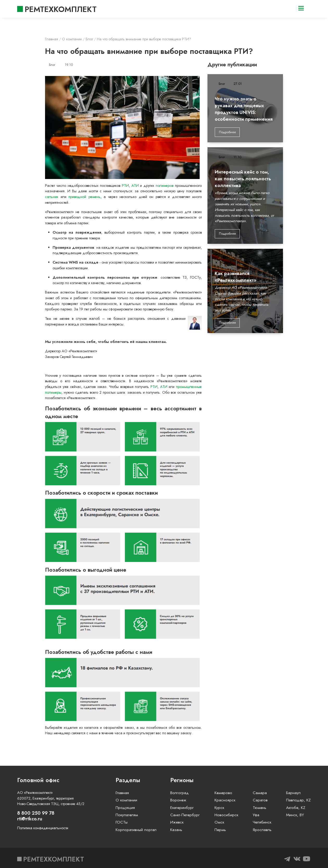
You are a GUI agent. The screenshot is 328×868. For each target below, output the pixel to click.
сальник (52, 197)
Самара (260, 793)
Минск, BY (295, 815)
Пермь (220, 830)
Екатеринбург (182, 808)
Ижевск (177, 822)
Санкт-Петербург (185, 815)
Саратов (260, 800)
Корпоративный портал (136, 830)
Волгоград (179, 793)
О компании (126, 800)
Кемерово (223, 793)
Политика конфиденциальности (43, 828)
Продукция (125, 808)
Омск (219, 822)
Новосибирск (226, 815)
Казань (176, 830)
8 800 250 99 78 (36, 813)
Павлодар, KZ (298, 800)
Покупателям (127, 815)
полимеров (165, 186)
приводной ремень (84, 197)
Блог (52, 65)
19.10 (69, 65)
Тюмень (260, 808)
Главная (122, 793)
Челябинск (262, 822)
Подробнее (227, 132)
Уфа (256, 815)
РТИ (125, 186)
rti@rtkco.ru (30, 819)
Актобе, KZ (296, 808)
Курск (219, 808)
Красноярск (225, 800)
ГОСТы (122, 822)
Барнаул (293, 793)
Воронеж (178, 800)
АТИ (135, 186)
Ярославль (262, 830)
